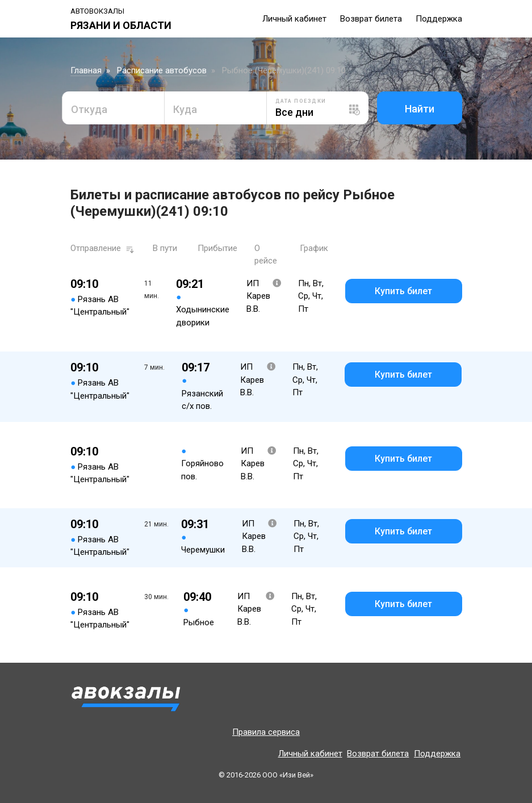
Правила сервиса (266, 732)
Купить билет (403, 291)
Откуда (89, 109)
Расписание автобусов (162, 70)
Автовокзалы (97, 11)
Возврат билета (371, 19)
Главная (86, 70)
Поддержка (439, 19)
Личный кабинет (294, 19)
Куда (185, 109)
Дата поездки (301, 101)
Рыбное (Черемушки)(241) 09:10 (284, 70)
